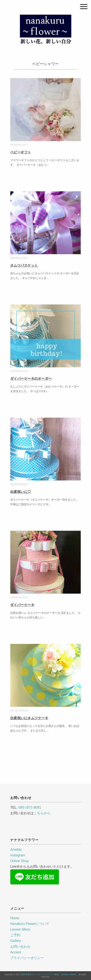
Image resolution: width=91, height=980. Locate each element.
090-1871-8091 (30, 807)
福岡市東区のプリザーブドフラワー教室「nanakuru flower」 (50, 974)
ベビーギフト (21, 152)
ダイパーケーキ (22, 605)
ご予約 (15, 935)
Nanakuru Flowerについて (30, 924)
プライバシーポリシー (27, 958)
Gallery (16, 941)
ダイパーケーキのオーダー (31, 379)
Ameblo (16, 850)
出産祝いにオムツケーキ (29, 718)
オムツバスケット (24, 265)
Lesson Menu (20, 929)
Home (15, 918)
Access (16, 952)
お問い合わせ (20, 947)
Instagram (18, 855)
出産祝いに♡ (21, 492)
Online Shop (19, 861)
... (48, 165)
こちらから (42, 813)
